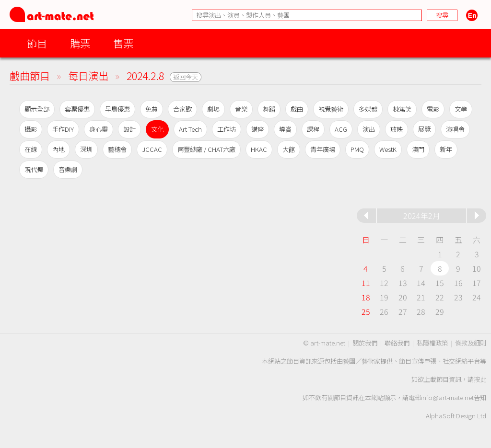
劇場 (213, 109)
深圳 (86, 149)
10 (477, 268)
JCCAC (152, 149)
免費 (152, 109)
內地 (58, 149)
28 (421, 311)
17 (477, 283)
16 (458, 283)
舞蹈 (269, 109)
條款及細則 (471, 343)
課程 (313, 129)
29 (440, 311)
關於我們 (365, 343)
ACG (341, 129)
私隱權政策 (432, 343)
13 (403, 283)
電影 (433, 109)
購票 (80, 43)
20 (403, 297)
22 (440, 297)
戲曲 (297, 109)
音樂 (241, 109)
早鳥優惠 (117, 109)
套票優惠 (77, 109)
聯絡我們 (397, 343)
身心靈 (99, 129)
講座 (257, 129)
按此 (480, 379)
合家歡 (182, 109)
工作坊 (227, 129)
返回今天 (186, 77)
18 (366, 297)
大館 (289, 149)
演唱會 (455, 129)
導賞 (285, 129)
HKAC (259, 149)
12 (384, 283)
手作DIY (63, 129)
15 (440, 283)
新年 (446, 149)
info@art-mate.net (447, 397)
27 (403, 311)
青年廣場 (323, 149)
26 (384, 311)
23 (458, 297)
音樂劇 (68, 169)
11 (366, 283)
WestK (388, 149)
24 (477, 297)
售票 (123, 43)
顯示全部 (37, 109)
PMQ (357, 149)
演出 (369, 129)
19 (384, 297)
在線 (31, 149)
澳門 (418, 149)
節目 (37, 43)
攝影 (31, 129)
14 (421, 283)
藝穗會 (117, 149)
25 (366, 311)
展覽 (424, 129)
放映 (397, 129)
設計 (129, 129)
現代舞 (34, 169)
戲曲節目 (30, 75)
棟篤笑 (402, 109)
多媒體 (368, 109)
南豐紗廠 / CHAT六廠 (206, 149)
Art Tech (190, 129)
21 (421, 297)
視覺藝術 (331, 109)
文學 (461, 109)
